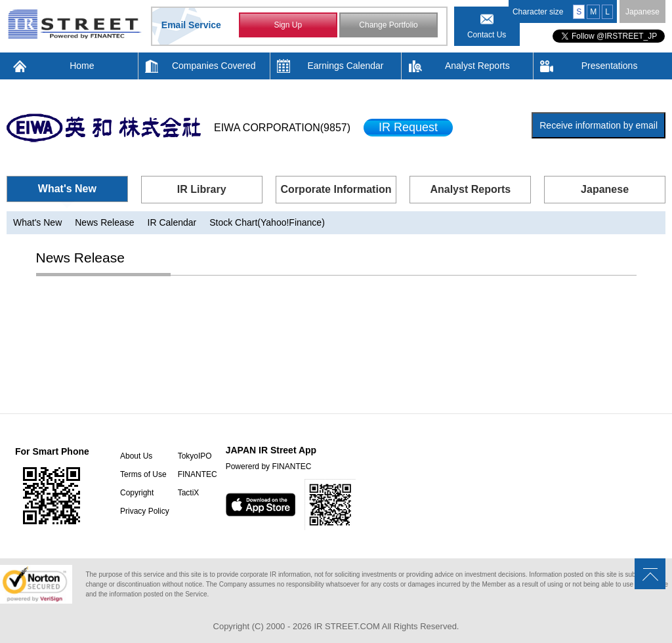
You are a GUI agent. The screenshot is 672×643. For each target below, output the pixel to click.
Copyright (137, 493)
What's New (67, 189)
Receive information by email (598, 125)
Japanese (642, 12)
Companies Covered (214, 66)
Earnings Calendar (346, 66)
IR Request (408, 127)
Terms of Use (143, 474)
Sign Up (288, 25)
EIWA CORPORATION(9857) (282, 128)
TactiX (189, 493)
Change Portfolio (388, 25)
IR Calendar (172, 222)
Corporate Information (336, 189)
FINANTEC (198, 474)
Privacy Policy (145, 511)
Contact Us (487, 35)
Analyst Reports (477, 66)
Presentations (610, 66)
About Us (136, 456)
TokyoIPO (195, 456)
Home (82, 66)
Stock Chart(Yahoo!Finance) (267, 222)
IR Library (202, 189)
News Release (104, 222)
